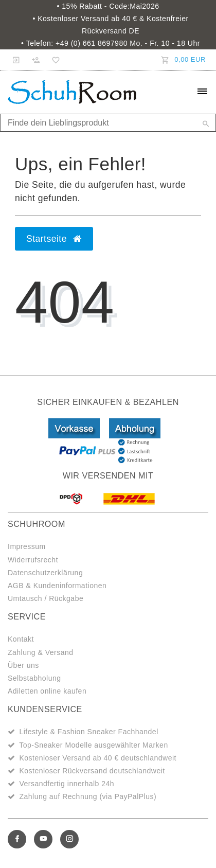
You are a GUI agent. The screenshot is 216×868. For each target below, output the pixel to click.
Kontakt (21, 639)
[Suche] (206, 125)
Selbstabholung (34, 678)
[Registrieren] (36, 60)
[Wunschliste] (54, 60)
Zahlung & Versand (41, 652)
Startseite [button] (54, 239)
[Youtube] (43, 839)
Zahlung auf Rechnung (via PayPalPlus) (88, 796)
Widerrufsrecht (33, 560)
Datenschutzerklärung (45, 573)
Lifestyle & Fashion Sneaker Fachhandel (88, 732)
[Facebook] (17, 839)
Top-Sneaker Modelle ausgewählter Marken (94, 745)
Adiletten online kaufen (47, 691)
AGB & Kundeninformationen (57, 586)
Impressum (27, 546)
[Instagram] (69, 839)
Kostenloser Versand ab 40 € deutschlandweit (98, 758)
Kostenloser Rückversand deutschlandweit (92, 771)
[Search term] (108, 123)
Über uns (23, 665)
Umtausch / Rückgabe (46, 598)
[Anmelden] (16, 60)
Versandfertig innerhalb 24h (67, 784)
